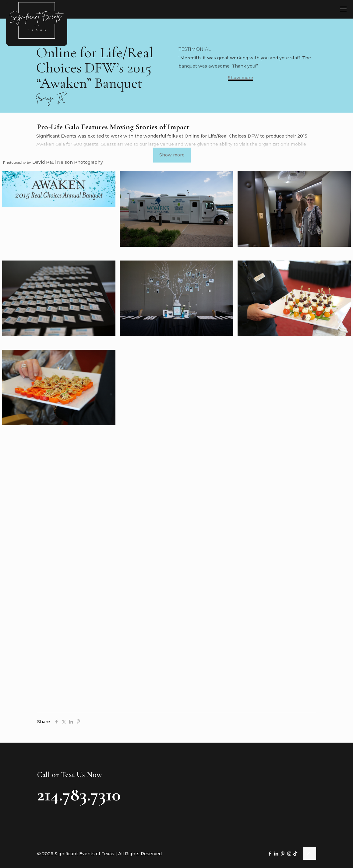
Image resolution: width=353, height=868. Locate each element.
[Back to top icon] (310, 853)
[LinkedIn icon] (276, 854)
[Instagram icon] (289, 854)
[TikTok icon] (295, 854)
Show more (240, 78)
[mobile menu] (343, 9)
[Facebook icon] (270, 854)
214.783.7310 (79, 795)
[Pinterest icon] (283, 854)
